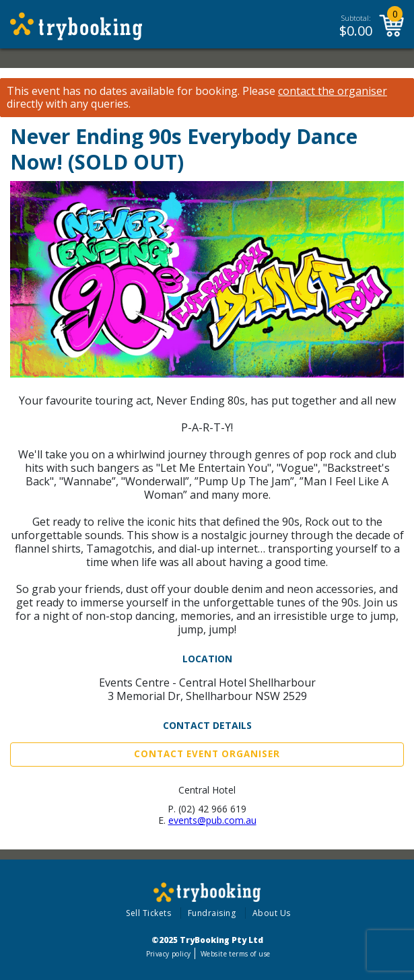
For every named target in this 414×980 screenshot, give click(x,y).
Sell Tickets (148, 913)
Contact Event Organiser (207, 754)
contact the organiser (333, 91)
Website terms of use (235, 954)
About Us (272, 913)
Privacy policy (169, 954)
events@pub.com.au (212, 820)
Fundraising (212, 913)
